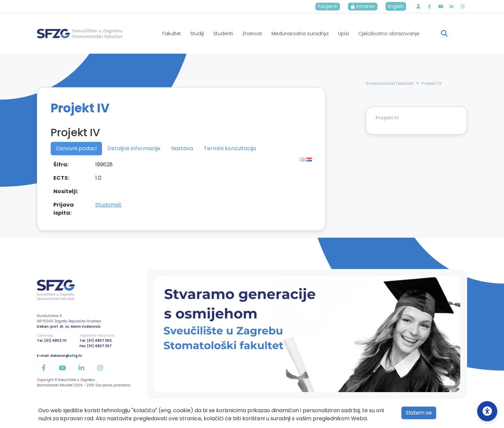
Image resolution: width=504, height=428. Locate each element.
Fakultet (172, 34)
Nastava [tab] (182, 148)
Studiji (197, 34)
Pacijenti (330, 6)
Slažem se (419, 413)
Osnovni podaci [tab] (76, 148)
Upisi (343, 34)
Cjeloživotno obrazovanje (389, 34)
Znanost (252, 34)
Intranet (365, 6)
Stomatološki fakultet (390, 83)
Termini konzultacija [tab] (230, 148)
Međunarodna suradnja (300, 34)
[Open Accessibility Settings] (487, 411)
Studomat (108, 205)
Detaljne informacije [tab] (134, 148)
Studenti (223, 34)
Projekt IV (432, 83)
